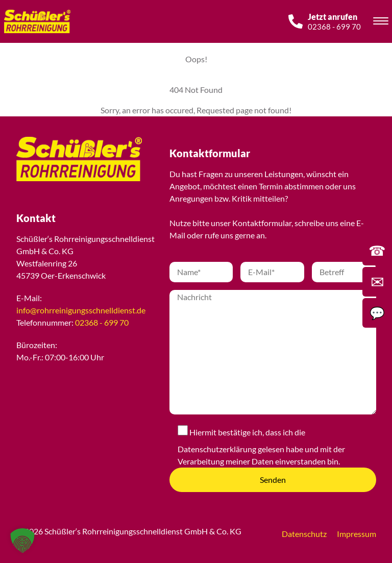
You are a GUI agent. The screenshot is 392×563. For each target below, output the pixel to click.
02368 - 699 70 (102, 322)
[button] (22, 541)
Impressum (357, 534)
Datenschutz (304, 534)
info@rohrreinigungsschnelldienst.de (81, 310)
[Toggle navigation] (381, 22)
